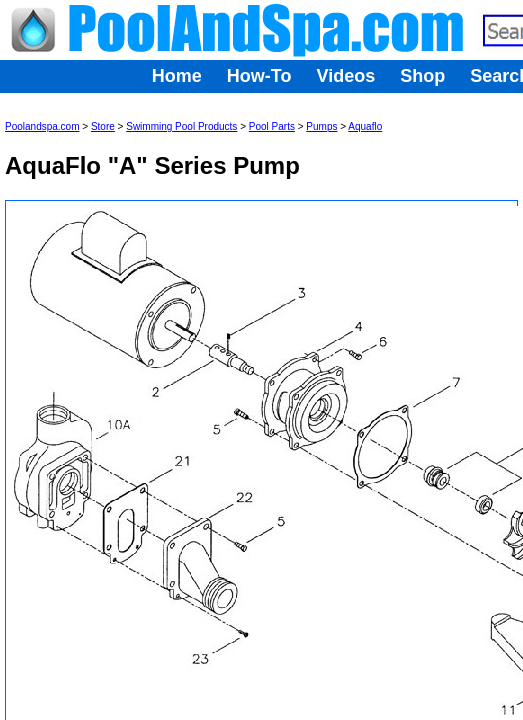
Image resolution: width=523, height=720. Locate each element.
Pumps (321, 126)
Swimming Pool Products (181, 126)
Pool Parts (272, 126)
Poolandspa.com (42, 126)
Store (103, 126)
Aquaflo (365, 126)
